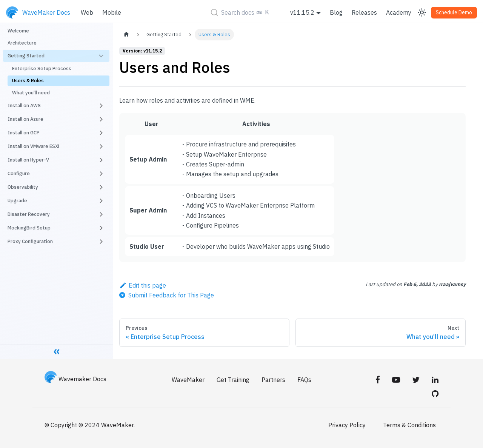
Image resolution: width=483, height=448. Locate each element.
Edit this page (143, 285)
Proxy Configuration (30, 241)
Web (87, 12)
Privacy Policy (347, 425)
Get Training (233, 380)
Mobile (112, 12)
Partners (273, 380)
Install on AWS (24, 105)
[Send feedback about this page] (167, 295)
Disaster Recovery (29, 214)
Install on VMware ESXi (33, 146)
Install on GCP (24, 133)
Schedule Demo (454, 12)
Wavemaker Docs (75, 379)
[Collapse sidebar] (57, 351)
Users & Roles (28, 81)
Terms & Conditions (409, 425)
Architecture (22, 43)
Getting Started (26, 56)
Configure (19, 173)
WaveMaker (188, 380)
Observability (23, 187)
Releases (364, 12)
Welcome (18, 31)
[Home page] (126, 35)
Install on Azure (25, 119)
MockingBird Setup (29, 228)
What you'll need (31, 93)
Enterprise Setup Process (42, 69)
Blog (336, 12)
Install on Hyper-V (28, 160)
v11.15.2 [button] (302, 12)
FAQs (304, 380)
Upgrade (17, 201)
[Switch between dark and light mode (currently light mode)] (422, 12)
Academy (399, 12)
